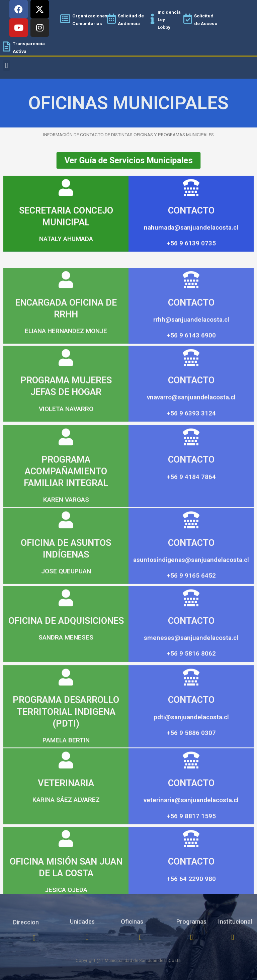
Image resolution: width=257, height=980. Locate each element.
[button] (7, 65)
